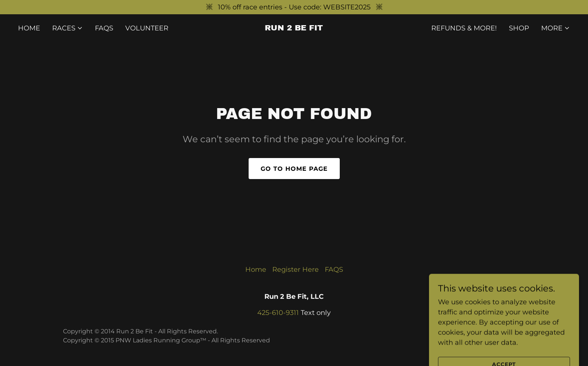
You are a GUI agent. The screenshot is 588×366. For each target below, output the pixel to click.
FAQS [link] (104, 28)
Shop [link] (519, 28)
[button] (67, 28)
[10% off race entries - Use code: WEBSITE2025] (294, 7)
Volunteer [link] (147, 28)
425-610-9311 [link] (278, 313)
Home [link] (29, 28)
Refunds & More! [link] (464, 28)
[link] (294, 28)
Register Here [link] (295, 270)
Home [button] (256, 270)
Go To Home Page (294, 169)
